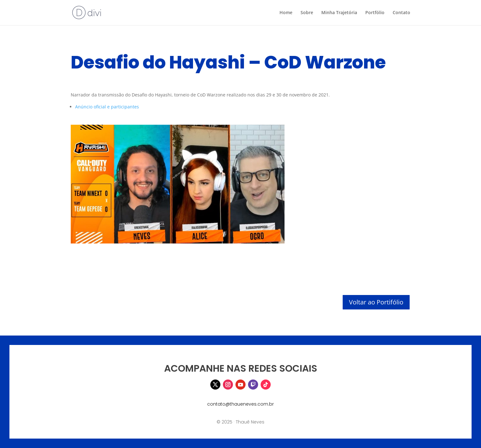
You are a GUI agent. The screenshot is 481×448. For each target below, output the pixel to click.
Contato (401, 13)
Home (286, 13)
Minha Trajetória (339, 13)
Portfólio (375, 13)
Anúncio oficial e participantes (107, 107)
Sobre (307, 13)
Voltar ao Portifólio (376, 302)
